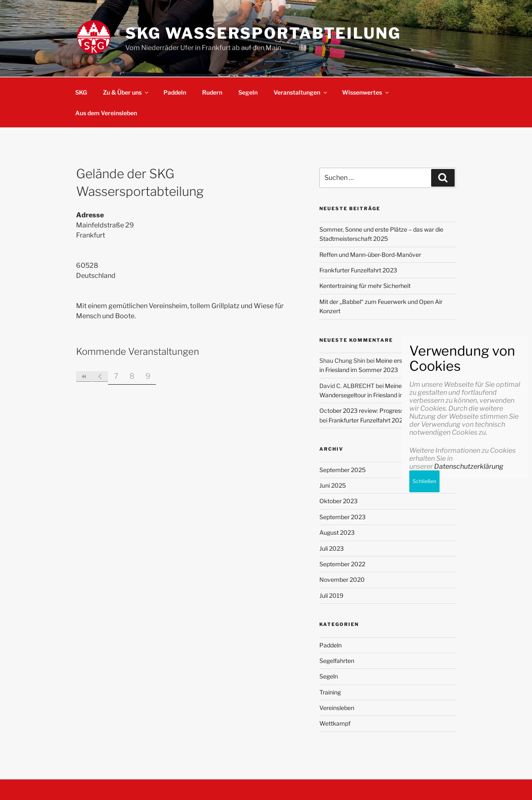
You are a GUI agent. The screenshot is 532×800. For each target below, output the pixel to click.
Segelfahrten (337, 661)
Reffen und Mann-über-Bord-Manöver (370, 255)
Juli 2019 (331, 595)
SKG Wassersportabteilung (263, 33)
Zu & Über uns (126, 92)
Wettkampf (335, 723)
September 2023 (342, 517)
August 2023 (337, 532)
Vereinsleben (337, 708)
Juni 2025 (333, 485)
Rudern (212, 92)
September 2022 (342, 564)
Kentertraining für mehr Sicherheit (365, 286)
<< (84, 376)
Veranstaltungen (301, 92)
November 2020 (342, 580)
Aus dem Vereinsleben (106, 113)
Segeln (248, 92)
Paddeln (175, 92)
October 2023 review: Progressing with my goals (385, 411)
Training (330, 692)
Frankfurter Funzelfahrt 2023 (358, 270)
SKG (81, 92)
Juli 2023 (332, 548)
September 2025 (342, 470)
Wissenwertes (366, 92)
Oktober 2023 (338, 501)
